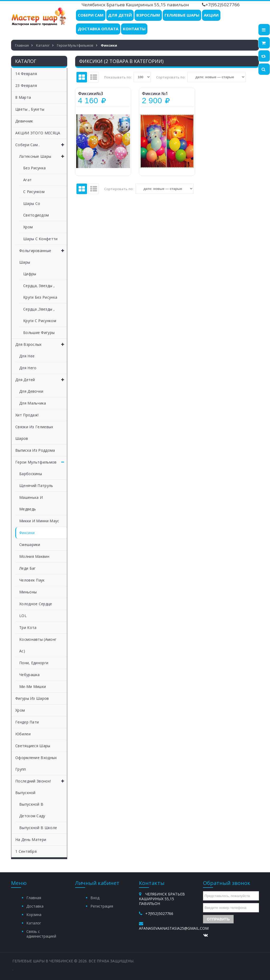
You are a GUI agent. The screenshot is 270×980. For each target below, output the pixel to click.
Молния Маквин (34, 556)
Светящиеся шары (33, 746)
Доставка (35, 906)
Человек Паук (32, 580)
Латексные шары (43, 156)
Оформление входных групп (36, 763)
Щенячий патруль (36, 486)
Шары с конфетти (40, 239)
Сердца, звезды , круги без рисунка (40, 291)
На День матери (31, 839)
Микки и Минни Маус (39, 521)
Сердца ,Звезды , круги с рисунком (40, 315)
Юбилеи (23, 734)
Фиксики (27, 533)
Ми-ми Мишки (33, 686)
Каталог (34, 923)
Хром (28, 227)
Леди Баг (27, 568)
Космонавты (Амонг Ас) (38, 645)
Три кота (28, 627)
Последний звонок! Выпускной (41, 785)
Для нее (27, 356)
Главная (34, 898)
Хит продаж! (27, 415)
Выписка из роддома (35, 450)
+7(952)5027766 (223, 5)
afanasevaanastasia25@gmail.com (174, 928)
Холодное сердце (36, 604)
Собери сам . (41, 145)
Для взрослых (41, 344)
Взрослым (148, 15)
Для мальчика (33, 403)
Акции (211, 15)
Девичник (24, 121)
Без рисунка (34, 168)
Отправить (218, 919)
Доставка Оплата (98, 29)
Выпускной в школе (38, 828)
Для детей (120, 15)
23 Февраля (26, 85)
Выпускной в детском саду (32, 810)
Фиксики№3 (91, 93)
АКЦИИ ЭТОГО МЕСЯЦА (38, 133)
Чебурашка (30, 675)
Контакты (134, 29)
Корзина (34, 915)
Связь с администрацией (41, 934)
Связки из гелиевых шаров (34, 433)
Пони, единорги (34, 663)
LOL (23, 616)
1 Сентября (26, 851)
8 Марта (23, 97)
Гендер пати (27, 722)
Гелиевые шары (182, 15)
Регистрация (102, 906)
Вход (95, 898)
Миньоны (28, 592)
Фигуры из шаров (32, 698)
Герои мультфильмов (41, 462)
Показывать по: (118, 77)
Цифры (30, 274)
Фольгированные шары (43, 255)
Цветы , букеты (30, 109)
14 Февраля (26, 74)
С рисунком (34, 192)
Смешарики (30, 545)
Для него (28, 368)
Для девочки (31, 391)
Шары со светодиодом (36, 209)
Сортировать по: (171, 77)
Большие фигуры (39, 333)
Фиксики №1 (155, 93)
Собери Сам (91, 15)
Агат (27, 180)
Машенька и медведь (31, 503)
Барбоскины (31, 474)
